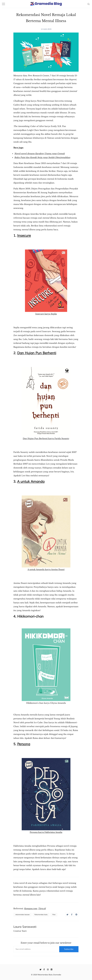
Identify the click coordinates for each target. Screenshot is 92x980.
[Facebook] (44, 969)
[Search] (89, 4)
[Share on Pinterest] (76, 915)
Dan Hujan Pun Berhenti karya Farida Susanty (46, 403)
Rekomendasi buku (41, 915)
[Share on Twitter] (67, 915)
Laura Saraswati (25, 927)
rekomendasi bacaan (22, 915)
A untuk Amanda (31, 482)
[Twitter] (41, 969)
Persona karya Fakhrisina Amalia (46, 796)
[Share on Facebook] (72, 915)
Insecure (24, 236)
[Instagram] (48, 969)
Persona (24, 744)
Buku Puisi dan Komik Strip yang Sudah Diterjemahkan (42, 157)
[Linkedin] (51, 969)
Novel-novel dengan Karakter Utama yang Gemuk (40, 154)
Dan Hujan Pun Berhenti (37, 353)
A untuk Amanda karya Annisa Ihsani (46, 533)
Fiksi (54, 915)
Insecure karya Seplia (46, 282)
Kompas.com (31, 908)
